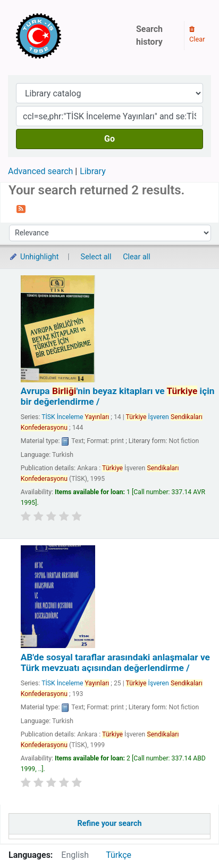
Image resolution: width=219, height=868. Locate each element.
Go (109, 139)
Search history (149, 35)
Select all (96, 257)
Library (92, 171)
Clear (197, 35)
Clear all (137, 257)
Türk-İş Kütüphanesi (69, 36)
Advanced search (40, 171)
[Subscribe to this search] (21, 208)
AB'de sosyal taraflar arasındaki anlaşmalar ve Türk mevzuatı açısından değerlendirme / (115, 662)
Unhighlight (34, 257)
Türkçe (119, 855)
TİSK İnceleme (75, 417)
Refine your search (110, 824)
